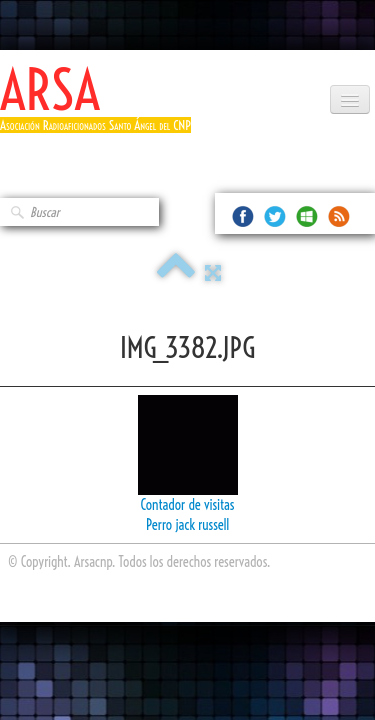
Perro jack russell (187, 525)
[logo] (103, 107)
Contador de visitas (188, 505)
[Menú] (350, 99)
